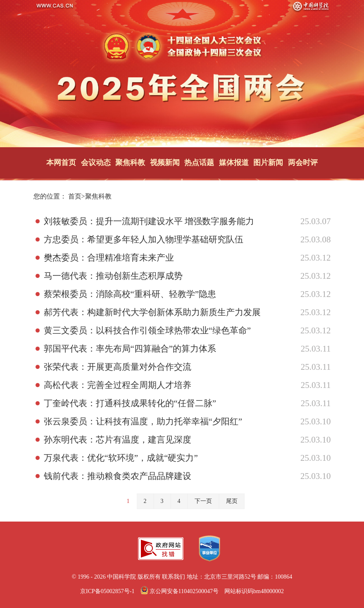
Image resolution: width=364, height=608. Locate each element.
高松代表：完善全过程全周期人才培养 (118, 385)
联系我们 (174, 577)
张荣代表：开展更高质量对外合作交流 (118, 367)
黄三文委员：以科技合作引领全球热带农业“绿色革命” (148, 330)
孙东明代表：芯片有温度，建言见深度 (118, 440)
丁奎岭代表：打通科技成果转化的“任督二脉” (130, 403)
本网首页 (61, 163)
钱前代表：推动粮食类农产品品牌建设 (118, 476)
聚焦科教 (130, 163)
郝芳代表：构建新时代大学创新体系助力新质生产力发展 (152, 312)
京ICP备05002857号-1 (107, 591)
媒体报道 (234, 163)
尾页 (232, 501)
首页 (75, 196)
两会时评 (303, 163)
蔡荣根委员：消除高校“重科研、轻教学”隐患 (130, 294)
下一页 (203, 501)
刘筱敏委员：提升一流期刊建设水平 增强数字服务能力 (149, 221)
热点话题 (199, 163)
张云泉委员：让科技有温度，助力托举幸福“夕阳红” (143, 421)
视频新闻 (165, 163)
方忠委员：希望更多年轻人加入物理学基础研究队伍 (144, 239)
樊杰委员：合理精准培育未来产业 (109, 258)
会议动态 (96, 163)
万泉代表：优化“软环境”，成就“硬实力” (121, 458)
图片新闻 (268, 163)
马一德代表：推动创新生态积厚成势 (113, 276)
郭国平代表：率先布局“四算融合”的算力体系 (130, 349)
